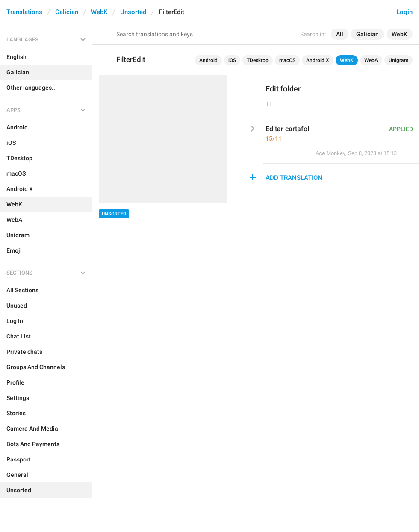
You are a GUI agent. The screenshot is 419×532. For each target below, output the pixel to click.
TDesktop (258, 60)
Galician (67, 12)
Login (404, 12)
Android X (318, 60)
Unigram (398, 60)
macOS (287, 60)
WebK (99, 12)
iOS (232, 60)
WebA (371, 60)
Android (208, 60)
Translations (24, 12)
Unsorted (133, 12)
